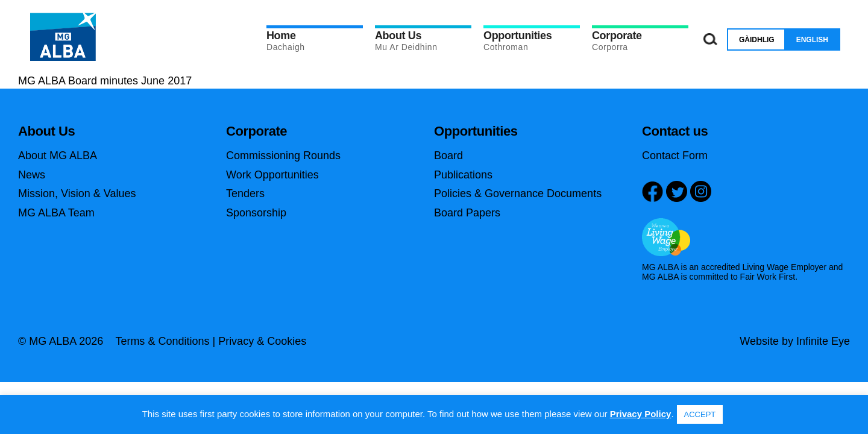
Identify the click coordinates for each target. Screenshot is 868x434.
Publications (463, 175)
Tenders (245, 193)
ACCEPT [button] (700, 414)
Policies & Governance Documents (518, 193)
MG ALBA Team (56, 213)
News (32, 175)
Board (448, 156)
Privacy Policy (641, 414)
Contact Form (675, 156)
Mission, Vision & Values (77, 193)
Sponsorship (256, 213)
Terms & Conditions (162, 341)
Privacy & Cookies (262, 341)
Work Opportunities (272, 175)
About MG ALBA (58, 156)
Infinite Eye (823, 341)
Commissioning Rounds (283, 156)
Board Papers (467, 213)
